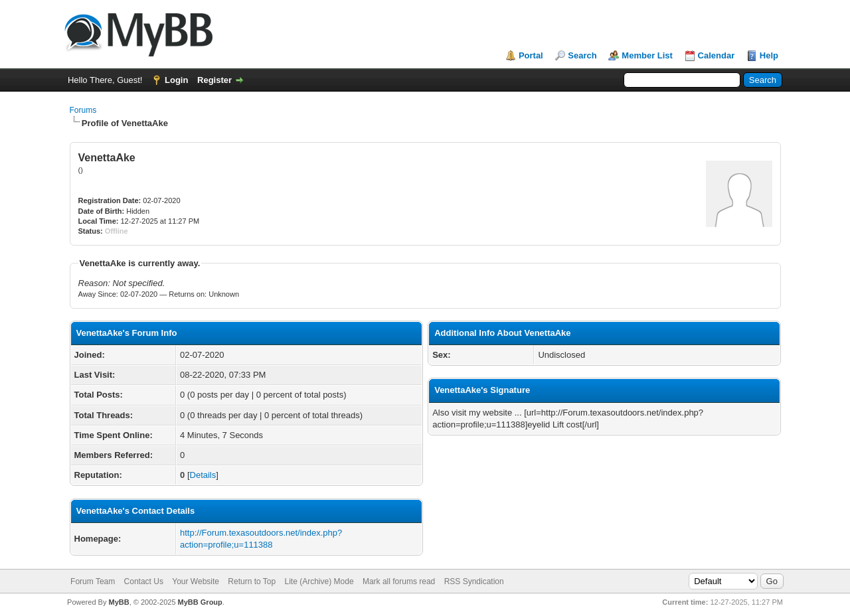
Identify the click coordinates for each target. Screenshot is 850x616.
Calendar (717, 55)
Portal (531, 55)
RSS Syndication (474, 581)
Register (214, 80)
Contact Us (144, 581)
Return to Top (252, 581)
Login (176, 80)
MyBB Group (200, 602)
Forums (83, 110)
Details (203, 475)
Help (769, 55)
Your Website (196, 581)
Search (582, 55)
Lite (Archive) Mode (319, 581)
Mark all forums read (399, 581)
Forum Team (93, 581)
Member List (647, 55)
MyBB (119, 602)
